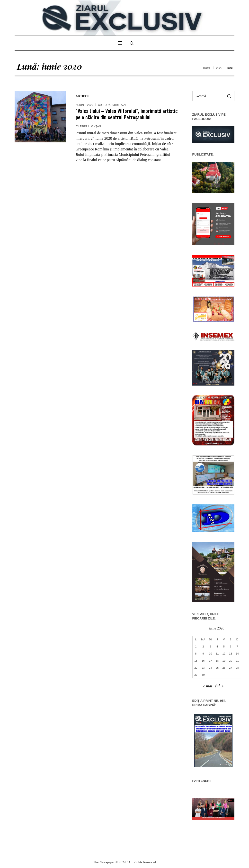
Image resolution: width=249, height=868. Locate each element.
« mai (208, 686)
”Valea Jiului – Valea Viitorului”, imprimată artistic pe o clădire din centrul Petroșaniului (127, 114)
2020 (219, 68)
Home (207, 68)
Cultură (104, 105)
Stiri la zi (119, 105)
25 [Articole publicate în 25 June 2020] (217, 668)
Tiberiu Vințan (90, 126)
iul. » (219, 686)
